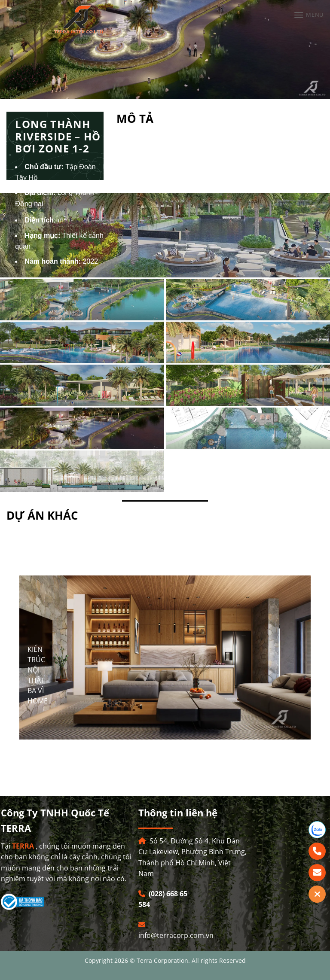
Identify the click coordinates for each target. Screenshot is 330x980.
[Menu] (309, 15)
